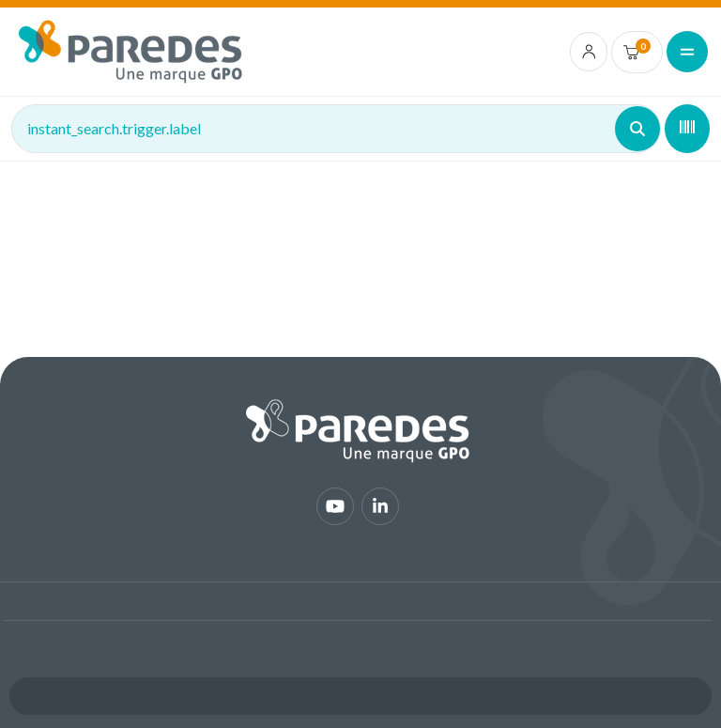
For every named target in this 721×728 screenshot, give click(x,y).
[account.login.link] (589, 52)
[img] (130, 52)
